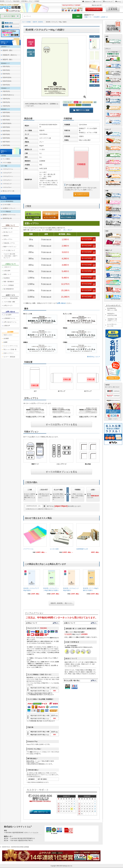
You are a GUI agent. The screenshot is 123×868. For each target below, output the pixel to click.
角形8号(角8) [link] (6, 145)
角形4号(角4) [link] (6, 131)
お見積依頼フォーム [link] (9, 318)
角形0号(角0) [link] (6, 112)
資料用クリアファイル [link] (9, 215)
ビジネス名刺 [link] (6, 205)
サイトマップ (109, 2)
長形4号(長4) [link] (6, 85)
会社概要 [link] (6, 338)
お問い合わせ (61, 303)
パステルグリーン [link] (8, 176)
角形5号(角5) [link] (6, 134)
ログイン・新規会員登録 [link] (11, 298)
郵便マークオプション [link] (10, 247)
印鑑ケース (88, 17)
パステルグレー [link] (7, 180)
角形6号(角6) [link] (6, 138)
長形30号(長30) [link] (7, 77)
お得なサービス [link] (8, 305)
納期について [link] (7, 274)
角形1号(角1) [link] (6, 116)
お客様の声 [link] (7, 326)
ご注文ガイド (88, 2)
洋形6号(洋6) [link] (6, 106)
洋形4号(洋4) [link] (6, 99)
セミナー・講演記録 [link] (9, 357)
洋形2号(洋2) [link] (6, 91)
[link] (35, 539)
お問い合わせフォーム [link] (10, 322)
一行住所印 (96, 17)
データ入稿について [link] (9, 250)
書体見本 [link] (6, 236)
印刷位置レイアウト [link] (9, 243)
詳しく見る (68, 230)
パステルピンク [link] (7, 184)
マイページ (98, 2)
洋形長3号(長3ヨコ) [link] (8, 95)
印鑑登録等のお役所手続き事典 (112, 315)
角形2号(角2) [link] (6, 120)
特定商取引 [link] (7, 278)
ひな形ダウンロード (81, 194)
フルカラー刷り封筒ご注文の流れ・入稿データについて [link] (11, 256)
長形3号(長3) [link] (6, 74)
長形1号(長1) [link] (6, 66)
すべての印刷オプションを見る (62, 472)
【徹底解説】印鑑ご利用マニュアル (112, 320)
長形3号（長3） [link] (8, 50)
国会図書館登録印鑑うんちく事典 (112, 309)
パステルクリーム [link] (8, 169)
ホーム (119, 2)
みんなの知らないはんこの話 (112, 325)
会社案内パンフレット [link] (9, 208)
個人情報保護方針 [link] (9, 289)
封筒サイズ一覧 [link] (8, 228)
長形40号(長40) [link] (7, 81)
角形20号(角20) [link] (7, 123)
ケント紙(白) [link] (6, 159)
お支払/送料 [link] (7, 271)
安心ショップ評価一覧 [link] (10, 349)
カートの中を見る (94, 9)
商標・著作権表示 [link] (9, 282)
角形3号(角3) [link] (6, 127)
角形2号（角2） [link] (8, 59)
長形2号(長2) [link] (6, 70)
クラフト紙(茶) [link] (7, 163)
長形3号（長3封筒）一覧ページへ (61, 603)
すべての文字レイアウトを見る (62, 424)
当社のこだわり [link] (8, 335)
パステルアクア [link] (7, 173)
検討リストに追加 (81, 110)
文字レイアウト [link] (8, 239)
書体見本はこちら (93, 357)
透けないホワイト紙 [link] (8, 191)
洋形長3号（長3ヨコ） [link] (10, 55)
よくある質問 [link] (7, 315)
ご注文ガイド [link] (7, 267)
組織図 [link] (5, 342)
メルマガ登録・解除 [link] (9, 302)
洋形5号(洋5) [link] (6, 102)
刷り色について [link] (8, 232)
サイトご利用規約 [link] (9, 285)
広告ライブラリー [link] (9, 353)
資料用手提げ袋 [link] (7, 218)
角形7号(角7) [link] (6, 142)
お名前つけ (104, 17)
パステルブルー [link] (7, 187)
